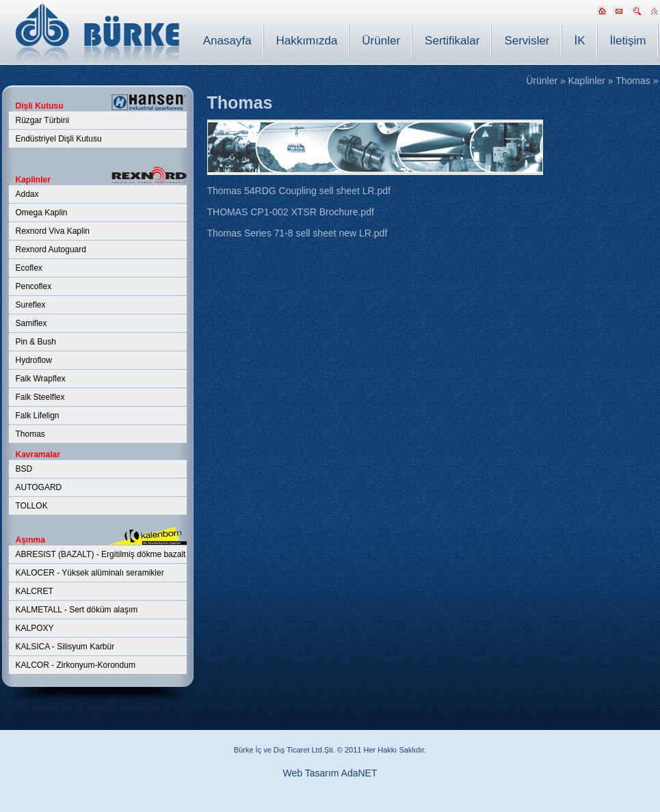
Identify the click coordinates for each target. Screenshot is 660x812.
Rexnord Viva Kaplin (53, 231)
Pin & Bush (36, 342)
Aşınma (30, 540)
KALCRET (35, 591)
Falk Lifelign (38, 416)
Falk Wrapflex (41, 379)
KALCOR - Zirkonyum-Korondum (76, 665)
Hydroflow (34, 360)
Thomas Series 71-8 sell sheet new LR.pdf (298, 233)
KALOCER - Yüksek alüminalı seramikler (90, 573)
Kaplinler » (590, 81)
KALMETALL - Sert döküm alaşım (77, 610)
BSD (24, 469)
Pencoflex (34, 286)
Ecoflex (29, 268)
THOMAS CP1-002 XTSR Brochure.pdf (291, 212)
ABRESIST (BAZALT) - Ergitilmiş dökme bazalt (101, 554)
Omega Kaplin (42, 213)
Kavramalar (38, 455)
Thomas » (637, 81)
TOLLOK (32, 506)
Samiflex (31, 323)
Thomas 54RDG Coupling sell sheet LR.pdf (299, 191)
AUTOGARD (39, 487)
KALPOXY (35, 628)
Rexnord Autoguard (51, 249)
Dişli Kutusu (40, 106)
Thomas (30, 434)
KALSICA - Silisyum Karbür (65, 647)
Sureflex (31, 305)
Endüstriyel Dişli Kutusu (59, 139)
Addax (27, 194)
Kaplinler (33, 180)
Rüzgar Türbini (42, 120)
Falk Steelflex (40, 397)
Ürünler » (546, 81)
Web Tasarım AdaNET (330, 773)
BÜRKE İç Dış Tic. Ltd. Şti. (97, 32)
